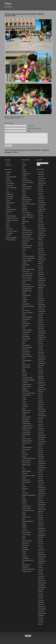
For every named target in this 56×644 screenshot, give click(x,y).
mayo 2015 (41, 450)
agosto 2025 (41, 185)
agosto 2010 (41, 563)
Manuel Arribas (9, 199)
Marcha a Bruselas (26, 417)
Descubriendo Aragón (11, 209)
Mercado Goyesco (26, 432)
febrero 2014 (41, 483)
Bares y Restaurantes (27, 200)
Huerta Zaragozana (27, 387)
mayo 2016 (41, 424)
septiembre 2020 (42, 311)
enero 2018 (41, 381)
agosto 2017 (41, 392)
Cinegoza (8, 179)
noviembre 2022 (42, 255)
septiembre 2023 (42, 235)
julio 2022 (40, 263)
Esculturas (24, 302)
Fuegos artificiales (26, 352)
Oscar (7, 225)
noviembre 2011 (42, 531)
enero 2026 (41, 177)
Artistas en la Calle (26, 189)
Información (9, 165)
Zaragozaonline (10, 194)
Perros (24, 491)
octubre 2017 (41, 387)
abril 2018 (40, 374)
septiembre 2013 (42, 494)
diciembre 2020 (42, 305)
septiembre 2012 (42, 509)
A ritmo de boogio (10, 183)
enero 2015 (41, 459)
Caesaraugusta (26, 221)
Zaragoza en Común (27, 571)
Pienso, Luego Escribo (11, 188)
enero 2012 (41, 526)
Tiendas (24, 554)
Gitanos (24, 369)
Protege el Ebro (10, 186)
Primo (8, 4)
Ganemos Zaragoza (27, 360)
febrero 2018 (41, 379)
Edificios (24, 293)
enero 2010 (41, 579)
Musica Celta (25, 454)
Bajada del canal (26, 198)
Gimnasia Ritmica (26, 367)
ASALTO (24, 193)
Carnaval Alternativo (27, 230)
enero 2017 (41, 407)
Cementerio (25, 243)
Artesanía (24, 184)
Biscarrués (24, 208)
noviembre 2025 (42, 179)
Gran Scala (25, 374)
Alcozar (8, 175)
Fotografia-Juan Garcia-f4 (12, 220)
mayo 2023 (41, 244)
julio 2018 (40, 368)
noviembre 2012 (42, 505)
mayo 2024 (41, 218)
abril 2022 (40, 270)
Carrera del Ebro (26, 241)
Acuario (24, 169)
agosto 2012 (41, 511)
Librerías (24, 402)
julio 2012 (40, 513)
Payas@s (24, 487)
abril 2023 (40, 246)
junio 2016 (41, 422)
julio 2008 (40, 618)
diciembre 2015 (42, 435)
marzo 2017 (41, 403)
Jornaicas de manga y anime (29, 393)
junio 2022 (41, 266)
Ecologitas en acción (27, 291)
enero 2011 (41, 552)
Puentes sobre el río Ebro (28, 510)
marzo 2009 (41, 600)
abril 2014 (40, 479)
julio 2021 (40, 290)
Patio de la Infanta (26, 482)
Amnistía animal (26, 174)
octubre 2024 (41, 207)
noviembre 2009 (42, 583)
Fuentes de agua (26, 354)
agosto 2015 (41, 444)
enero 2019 (41, 355)
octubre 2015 (41, 439)
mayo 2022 (41, 268)
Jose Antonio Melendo (11, 177)
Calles (24, 224)
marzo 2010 (41, 574)
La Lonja (24, 397)
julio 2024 (40, 213)
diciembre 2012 (42, 502)
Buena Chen (25, 211)
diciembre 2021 (42, 279)
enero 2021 (41, 303)
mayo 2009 (41, 596)
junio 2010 (41, 568)
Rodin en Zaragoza (26, 532)
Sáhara (24, 539)
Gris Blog (8, 235)
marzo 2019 (41, 350)
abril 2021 (40, 296)
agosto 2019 (41, 339)
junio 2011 (41, 542)
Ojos (23, 467)
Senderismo (25, 547)
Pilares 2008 (25, 493)
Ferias (24, 328)
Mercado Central (26, 430)
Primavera (24, 504)
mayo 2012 (41, 518)
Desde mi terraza (26, 284)
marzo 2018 (41, 376)
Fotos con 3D (25, 350)
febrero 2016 (41, 431)
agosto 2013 (41, 496)
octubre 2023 (41, 233)
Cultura (24, 267)
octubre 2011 (41, 533)
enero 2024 (41, 226)
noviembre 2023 (42, 231)
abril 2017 (40, 400)
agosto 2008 (41, 615)
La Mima (8, 201)
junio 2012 (41, 516)
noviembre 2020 (42, 307)
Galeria (24, 358)
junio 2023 (41, 242)
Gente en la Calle (26, 365)
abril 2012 (40, 520)
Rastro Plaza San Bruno (28, 521)
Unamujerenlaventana (11, 216)
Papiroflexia (25, 473)
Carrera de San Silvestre (28, 239)
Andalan (8, 222)
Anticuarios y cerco (26, 180)
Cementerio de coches (27, 245)
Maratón (24, 415)
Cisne (23, 252)
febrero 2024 (41, 224)
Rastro (24, 519)
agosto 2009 (41, 589)
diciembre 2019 (42, 331)
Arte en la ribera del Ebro (28, 182)
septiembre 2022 (42, 259)
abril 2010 (40, 572)
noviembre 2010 (42, 557)
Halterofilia (24, 376)
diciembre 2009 (42, 581)
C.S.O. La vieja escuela (27, 215)
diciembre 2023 (42, 229)
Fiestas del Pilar (26, 337)
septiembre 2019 (42, 337)
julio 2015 (40, 446)
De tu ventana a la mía (27, 274)
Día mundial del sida (27, 289)
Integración (25, 389)
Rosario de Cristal (26, 534)
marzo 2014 (41, 481)
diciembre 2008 (42, 607)
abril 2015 (40, 452)
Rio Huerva (25, 530)
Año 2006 (24, 176)
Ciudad (24, 254)
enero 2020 (41, 329)
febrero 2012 (41, 524)
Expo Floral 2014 (26, 311)
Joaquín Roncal (26, 391)
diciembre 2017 (42, 383)
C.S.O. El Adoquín (26, 213)
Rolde (7, 214)
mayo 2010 (41, 570)
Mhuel (23, 437)
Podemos (24, 500)
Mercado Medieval (26, 434)
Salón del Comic (26, 543)
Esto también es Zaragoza (28, 306)
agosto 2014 (41, 470)
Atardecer (24, 195)
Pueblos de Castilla (26, 508)
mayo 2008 (41, 622)
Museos (24, 452)
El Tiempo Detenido (10, 240)
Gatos (23, 363)
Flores (24, 343)
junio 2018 (41, 370)
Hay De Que (9, 181)
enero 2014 (41, 485)
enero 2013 (41, 500)
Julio (7, 190)
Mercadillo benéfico (27, 424)
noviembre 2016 (42, 411)
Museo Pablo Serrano (27, 447)
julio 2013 (40, 498)
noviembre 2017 (42, 385)
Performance (25, 489)
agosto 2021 (41, 287)
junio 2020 (41, 318)
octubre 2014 (41, 466)
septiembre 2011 (42, 535)
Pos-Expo (24, 502)
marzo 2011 (41, 548)
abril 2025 (40, 194)
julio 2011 (40, 539)
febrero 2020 (41, 326)
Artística (24, 191)
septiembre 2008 (42, 613)
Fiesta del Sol (25, 334)
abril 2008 (40, 624)
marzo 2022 (41, 272)
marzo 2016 (41, 429)
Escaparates (25, 300)
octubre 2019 (41, 335)
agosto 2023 (41, 237)
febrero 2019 (41, 353)
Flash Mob (24, 341)
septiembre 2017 (42, 389)
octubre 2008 (41, 611)
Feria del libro (25, 326)
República (24, 526)
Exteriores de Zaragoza (27, 313)
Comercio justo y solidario (28, 256)
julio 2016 (40, 420)
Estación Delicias (26, 304)
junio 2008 (41, 620)
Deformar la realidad (27, 278)
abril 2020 (40, 322)
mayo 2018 (41, 372)
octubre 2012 (41, 507)
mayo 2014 (41, 476)
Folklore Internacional (15, 118)
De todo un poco (26, 271)
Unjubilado (8, 172)
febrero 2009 (41, 602)
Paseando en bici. (26, 480)
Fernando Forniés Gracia (12, 218)
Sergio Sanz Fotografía (11, 238)
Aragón (8, 205)
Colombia (8, 207)
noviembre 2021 (42, 281)
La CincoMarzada (26, 395)
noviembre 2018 (42, 359)
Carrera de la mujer (27, 237)
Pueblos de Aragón (26, 506)
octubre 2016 (41, 413)
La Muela (24, 400)
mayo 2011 (41, 544)
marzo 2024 (41, 222)
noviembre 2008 (42, 609)
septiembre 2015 (42, 442)
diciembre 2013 (42, 487)
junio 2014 (41, 474)
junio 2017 (41, 396)
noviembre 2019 (42, 333)
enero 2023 (41, 253)
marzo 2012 (41, 522)
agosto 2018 (41, 366)
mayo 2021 (41, 294)
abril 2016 (40, 426)
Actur (23, 167)
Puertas (24, 513)
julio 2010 (40, 565)
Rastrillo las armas (26, 517)
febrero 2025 (41, 198)
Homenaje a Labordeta (27, 378)
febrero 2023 (41, 250)
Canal (23, 226)
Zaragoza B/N (25, 567)
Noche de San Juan (27, 460)
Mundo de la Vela (26, 443)
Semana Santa (25, 545)
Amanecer (24, 171)
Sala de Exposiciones (27, 541)
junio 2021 (41, 292)
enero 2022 (41, 276)
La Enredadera (9, 233)
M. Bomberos (25, 406)
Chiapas (24, 250)
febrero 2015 (41, 457)
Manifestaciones (26, 413)
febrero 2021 (41, 300)
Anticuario (24, 178)
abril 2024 (40, 220)
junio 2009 (41, 594)
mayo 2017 (41, 398)
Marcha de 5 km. (26, 419)
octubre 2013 (41, 492)
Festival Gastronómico (27, 330)
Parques (24, 478)
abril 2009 (40, 598)
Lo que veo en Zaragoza (12, 231)
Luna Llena (25, 404)
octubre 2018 (41, 361)
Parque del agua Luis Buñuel (29, 476)
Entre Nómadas (10, 196)
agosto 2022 (41, 261)
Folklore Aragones (26, 345)
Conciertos (25, 263)
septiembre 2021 (42, 285)
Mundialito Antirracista (27, 441)
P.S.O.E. (24, 469)
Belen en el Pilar (26, 202)
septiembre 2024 (42, 209)
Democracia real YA (27, 280)
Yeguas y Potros (26, 565)
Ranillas (24, 515)
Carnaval (24, 228)
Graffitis (24, 371)
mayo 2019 (41, 346)
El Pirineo (24, 297)
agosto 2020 (41, 313)
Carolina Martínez (10, 203)
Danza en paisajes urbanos (28, 269)
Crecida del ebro (26, 265)
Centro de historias (26, 248)
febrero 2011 (41, 550)
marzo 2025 (41, 196)
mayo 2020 (41, 320)
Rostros (24, 537)
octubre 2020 (41, 309)
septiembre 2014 (42, 468)
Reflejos (24, 523)
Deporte (24, 282)
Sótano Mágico (25, 550)
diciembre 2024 (42, 203)
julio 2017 (40, 394)
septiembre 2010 (42, 561)
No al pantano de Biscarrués (29, 458)
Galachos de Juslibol (27, 356)
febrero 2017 (41, 405)
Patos (23, 484)
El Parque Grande (26, 295)
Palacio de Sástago (27, 471)
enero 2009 (41, 605)
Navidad (24, 456)
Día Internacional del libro (28, 287)
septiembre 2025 (42, 183)
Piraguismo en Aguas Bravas (29, 495)
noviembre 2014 (42, 463)
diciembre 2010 (42, 555)
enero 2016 (41, 433)
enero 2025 (41, 200)
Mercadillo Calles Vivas (27, 426)
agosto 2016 (41, 418)
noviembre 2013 (42, 489)
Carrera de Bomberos (27, 234)
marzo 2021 (41, 298)
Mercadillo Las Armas (27, 428)
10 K (23, 163)
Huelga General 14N (27, 384)
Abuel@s (24, 165)
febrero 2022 (41, 274)
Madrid (24, 408)
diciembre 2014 (42, 461)
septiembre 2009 (42, 587)
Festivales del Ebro (26, 332)
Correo (8, 163)
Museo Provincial (26, 450)
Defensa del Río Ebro (27, 276)
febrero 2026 (41, 174)
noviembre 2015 (42, 437)
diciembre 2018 (42, 357)
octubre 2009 (41, 585)
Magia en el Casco (26, 410)
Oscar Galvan (9, 212)
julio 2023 (40, 240)
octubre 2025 (41, 181)
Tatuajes (24, 552)
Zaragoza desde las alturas (28, 569)
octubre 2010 (41, 559)
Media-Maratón (26, 421)
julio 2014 (40, 472)
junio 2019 (41, 344)
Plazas (24, 497)
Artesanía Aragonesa (27, 187)
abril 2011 (40, 546)
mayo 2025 (41, 192)
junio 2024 (41, 216)
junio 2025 (41, 190)
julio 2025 (40, 187)
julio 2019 (40, 342)
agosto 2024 (41, 211)
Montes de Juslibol (26, 439)
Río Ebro (24, 528)
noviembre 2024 (42, 205)
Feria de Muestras (26, 324)
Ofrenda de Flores (26, 463)
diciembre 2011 (42, 529)
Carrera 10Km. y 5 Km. (27, 232)
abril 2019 (40, 348)
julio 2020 (40, 316)
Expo (23, 308)
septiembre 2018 (42, 363)
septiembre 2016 (42, 416)
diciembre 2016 (42, 409)
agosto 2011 (41, 537)
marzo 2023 (41, 248)
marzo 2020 (41, 324)
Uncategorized (25, 558)
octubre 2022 (41, 257)
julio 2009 (40, 592)
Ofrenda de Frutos (26, 465)
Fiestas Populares (26, 339)
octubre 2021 (41, 283)
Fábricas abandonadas (27, 317)
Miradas (8, 192)
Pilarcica (8, 227)
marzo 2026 (41, 172)
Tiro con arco (25, 556)
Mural (23, 445)
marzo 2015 (41, 455)
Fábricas (24, 315)
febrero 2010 (41, 576)
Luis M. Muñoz (9, 229)
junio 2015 (41, 448)
